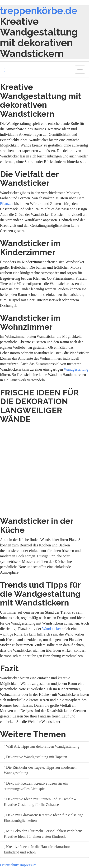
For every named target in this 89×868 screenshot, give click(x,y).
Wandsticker (52, 629)
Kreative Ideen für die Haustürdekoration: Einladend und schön (37, 849)
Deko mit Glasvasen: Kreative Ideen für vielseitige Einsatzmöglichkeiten (44, 818)
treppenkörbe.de (39, 11)
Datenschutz (9, 865)
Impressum (28, 865)
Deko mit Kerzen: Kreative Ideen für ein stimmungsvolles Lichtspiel (36, 786)
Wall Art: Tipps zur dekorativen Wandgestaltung (42, 746)
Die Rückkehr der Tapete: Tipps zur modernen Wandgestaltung (40, 770)
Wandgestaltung (76, 369)
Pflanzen (7, 204)
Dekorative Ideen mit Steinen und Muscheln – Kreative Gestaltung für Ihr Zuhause (40, 802)
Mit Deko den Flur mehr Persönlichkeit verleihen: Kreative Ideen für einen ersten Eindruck (43, 834)
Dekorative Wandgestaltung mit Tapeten (35, 757)
